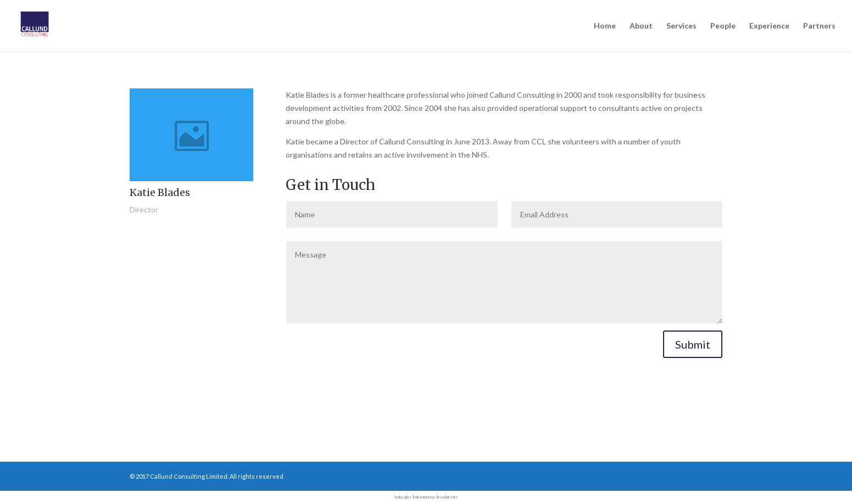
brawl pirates (447, 497)
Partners (819, 26)
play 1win (412, 497)
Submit (693, 344)
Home (605, 26)
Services (681, 26)
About (641, 26)
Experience (769, 26)
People (723, 26)
